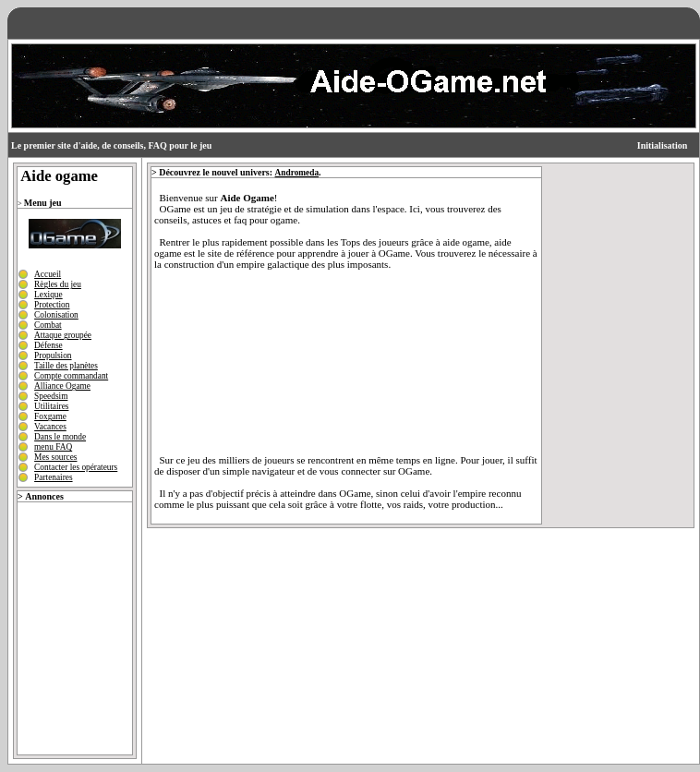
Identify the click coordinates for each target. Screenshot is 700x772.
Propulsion (53, 356)
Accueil (48, 274)
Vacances (50, 427)
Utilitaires (51, 406)
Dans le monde (60, 437)
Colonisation (56, 315)
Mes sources (55, 457)
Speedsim (51, 396)
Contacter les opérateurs (76, 467)
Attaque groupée (63, 335)
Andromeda (297, 173)
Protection (52, 305)
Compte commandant (71, 376)
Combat (48, 325)
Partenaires (53, 477)
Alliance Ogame (62, 386)
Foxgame (50, 416)
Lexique (48, 295)
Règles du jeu (58, 284)
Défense (48, 345)
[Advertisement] (73, 623)
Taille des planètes (66, 366)
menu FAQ (53, 447)
